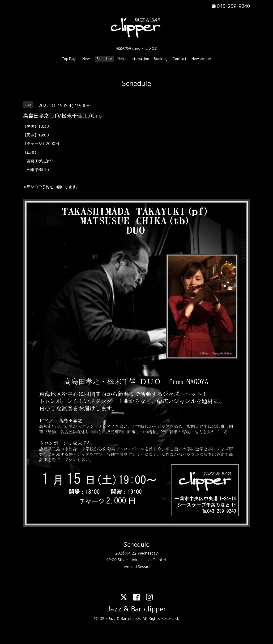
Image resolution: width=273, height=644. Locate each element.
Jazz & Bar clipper (136, 609)
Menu (121, 59)
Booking (161, 59)
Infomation (140, 59)
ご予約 (44, 187)
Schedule (104, 59)
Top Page (70, 59)
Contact (179, 59)
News (87, 59)
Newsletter (202, 59)
